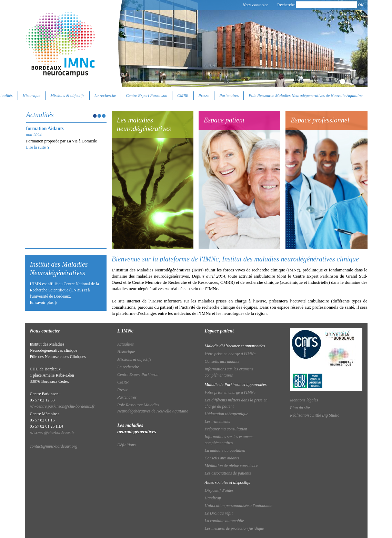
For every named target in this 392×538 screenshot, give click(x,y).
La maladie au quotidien (225, 450)
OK (361, 5)
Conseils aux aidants (222, 361)
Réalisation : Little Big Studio (315, 415)
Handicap (213, 498)
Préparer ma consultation (226, 429)
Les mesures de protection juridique (234, 528)
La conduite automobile (224, 521)
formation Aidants (45, 128)
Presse (204, 96)
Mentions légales (304, 400)
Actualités (125, 344)
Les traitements (218, 421)
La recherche (105, 96)
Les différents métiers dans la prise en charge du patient (236, 403)
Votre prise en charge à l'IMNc (230, 354)
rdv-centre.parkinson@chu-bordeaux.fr (62, 406)
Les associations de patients (228, 473)
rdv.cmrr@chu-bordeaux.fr (52, 432)
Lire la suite (36, 147)
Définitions (126, 445)
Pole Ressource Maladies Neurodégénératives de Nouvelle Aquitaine (305, 96)
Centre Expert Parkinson (147, 96)
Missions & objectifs (67, 96)
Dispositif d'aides (219, 490)
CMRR (183, 96)
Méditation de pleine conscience (232, 466)
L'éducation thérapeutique (227, 414)
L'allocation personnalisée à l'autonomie (239, 506)
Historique (32, 96)
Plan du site (300, 408)
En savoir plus (42, 302)
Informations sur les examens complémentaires (229, 372)
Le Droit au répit (219, 513)
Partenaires (229, 96)
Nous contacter (255, 5)
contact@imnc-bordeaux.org (54, 446)
